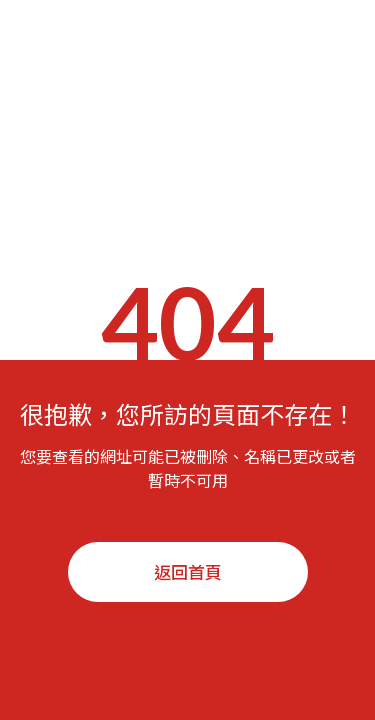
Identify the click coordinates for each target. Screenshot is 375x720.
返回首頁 (188, 571)
